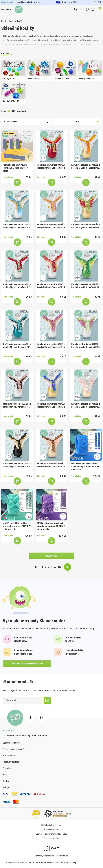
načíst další (51, 556)
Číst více (5, 54)
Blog (5, 775)
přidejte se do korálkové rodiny (27, 664)
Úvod (3, 21)
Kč (95, 2)
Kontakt (6, 781)
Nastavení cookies (11, 762)
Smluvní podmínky (69, 862)
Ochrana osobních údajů (13, 749)
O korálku (7, 768)
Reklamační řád (9, 756)
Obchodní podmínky (11, 743)
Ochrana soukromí (53, 862)
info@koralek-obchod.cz (28, 2)
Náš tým (6, 787)
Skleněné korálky (16, 21)
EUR (100, 2)
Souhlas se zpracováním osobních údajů (51, 834)
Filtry (87, 122)
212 (59, 567)
